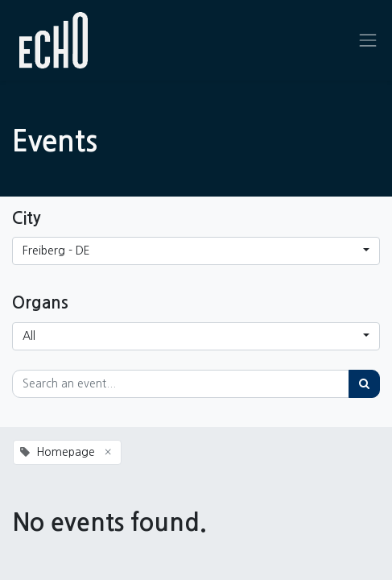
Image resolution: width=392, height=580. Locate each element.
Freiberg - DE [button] (56, 251)
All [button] (29, 336)
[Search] (364, 384)
